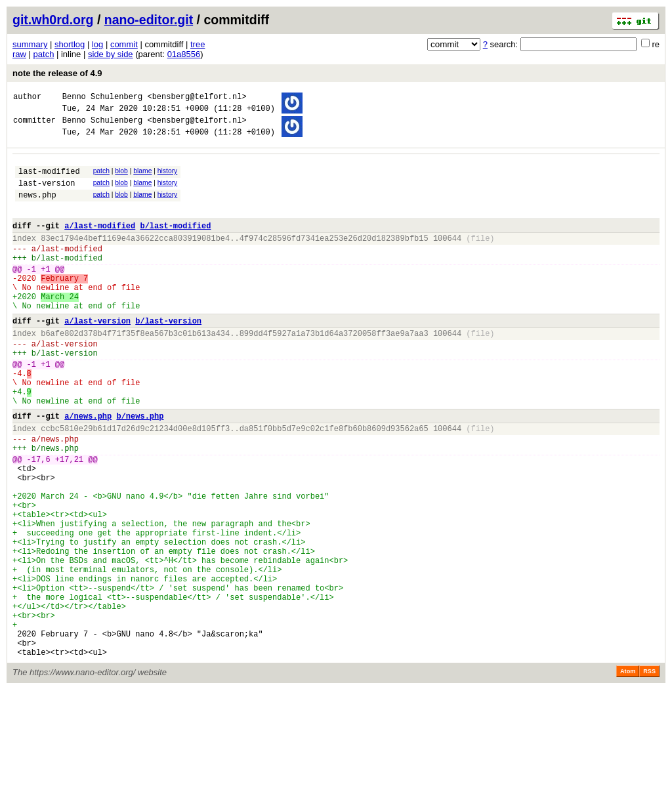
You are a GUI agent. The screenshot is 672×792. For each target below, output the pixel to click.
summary (30, 44)
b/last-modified (175, 243)
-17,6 (39, 520)
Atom (628, 774)
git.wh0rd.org (53, 20)
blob (121, 179)
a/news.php (88, 469)
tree (198, 44)
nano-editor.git (149, 20)
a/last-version (97, 356)
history (167, 179)
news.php (37, 208)
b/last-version (168, 356)
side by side (111, 54)
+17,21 (69, 520)
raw (19, 54)
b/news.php (140, 469)
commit (124, 44)
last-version (47, 195)
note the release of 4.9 (57, 73)
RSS (649, 774)
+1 (45, 294)
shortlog (70, 44)
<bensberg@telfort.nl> (197, 98)
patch (44, 54)
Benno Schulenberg (102, 98)
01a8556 (184, 54)
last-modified (49, 181)
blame (142, 179)
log (97, 44)
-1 (31, 294)
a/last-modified (100, 243)
